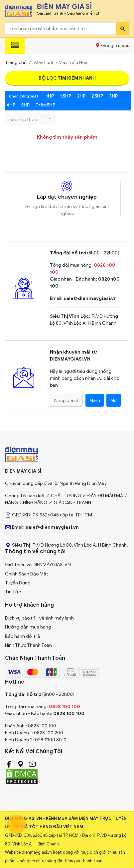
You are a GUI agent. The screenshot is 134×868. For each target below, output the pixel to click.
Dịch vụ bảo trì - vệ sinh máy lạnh (39, 618)
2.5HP (97, 96)
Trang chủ (16, 63)
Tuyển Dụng (18, 583)
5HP (25, 105)
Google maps (113, 45)
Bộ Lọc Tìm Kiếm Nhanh (67, 78)
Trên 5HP (45, 105)
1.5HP (66, 96)
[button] (30, 119)
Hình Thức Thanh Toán (28, 645)
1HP (50, 96)
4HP (11, 105)
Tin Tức (13, 592)
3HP (113, 96)
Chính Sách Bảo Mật (27, 574)
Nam (95, 401)
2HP (81, 96)
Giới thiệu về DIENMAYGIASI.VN (38, 565)
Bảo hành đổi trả (22, 636)
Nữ (114, 401)
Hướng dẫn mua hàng (28, 627)
